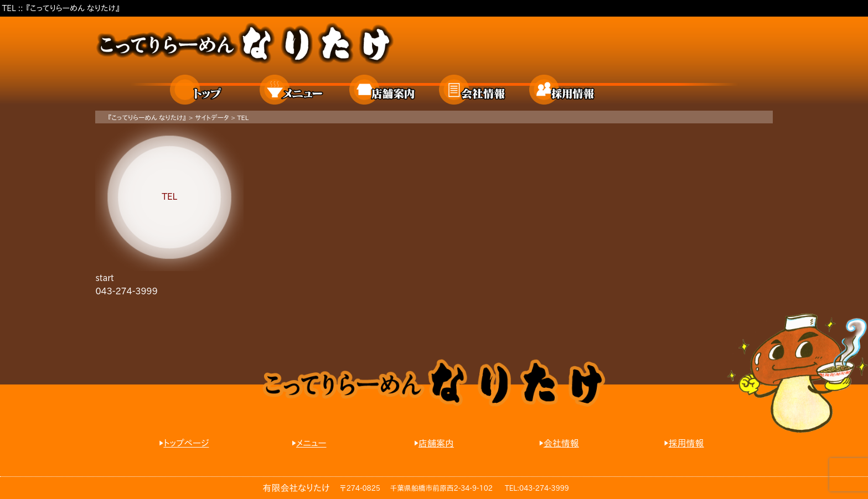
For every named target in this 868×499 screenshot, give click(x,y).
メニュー (293, 90)
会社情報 (473, 90)
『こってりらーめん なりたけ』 (147, 117)
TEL (243, 117)
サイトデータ (212, 117)
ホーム (204, 90)
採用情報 (563, 90)
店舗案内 (383, 90)
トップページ (186, 443)
